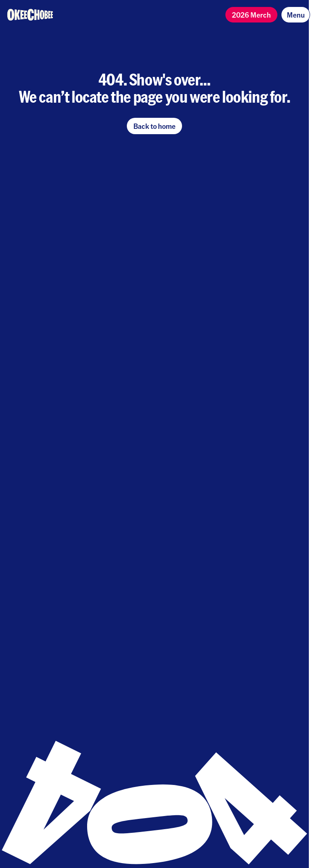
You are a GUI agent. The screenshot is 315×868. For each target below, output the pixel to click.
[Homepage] (30, 15)
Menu (296, 15)
